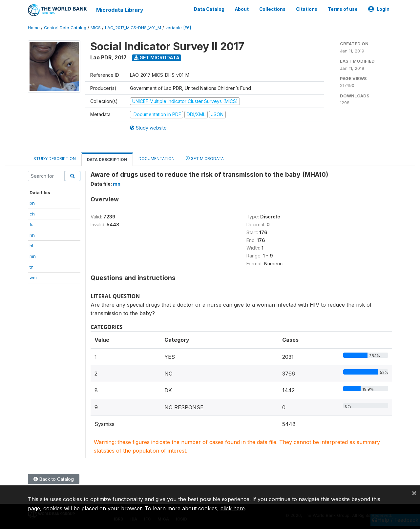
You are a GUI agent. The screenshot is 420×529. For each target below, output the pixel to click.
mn (33, 256)
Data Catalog (209, 9)
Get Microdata (157, 58)
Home (34, 28)
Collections (272, 9)
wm (33, 277)
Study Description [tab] (55, 159)
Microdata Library (120, 10)
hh (32, 235)
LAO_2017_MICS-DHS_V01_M (133, 28)
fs (31, 224)
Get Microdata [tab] (205, 158)
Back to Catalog (54, 479)
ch (32, 214)
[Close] (414, 493)
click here (233, 508)
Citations (307, 9)
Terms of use (343, 9)
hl (31, 246)
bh (32, 203)
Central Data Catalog (65, 28)
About (242, 9)
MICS (96, 28)
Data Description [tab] (107, 160)
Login (379, 9)
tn (31, 267)
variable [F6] (178, 28)
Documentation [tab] (157, 159)
